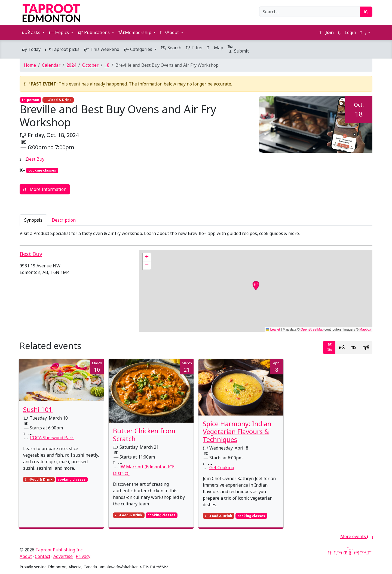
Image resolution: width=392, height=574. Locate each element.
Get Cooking (222, 468)
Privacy (83, 556)
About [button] (170, 32)
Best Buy (35, 159)
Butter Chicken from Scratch (144, 435)
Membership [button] (135, 32)
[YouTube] (350, 553)
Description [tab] (64, 220)
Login (347, 32)
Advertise (63, 556)
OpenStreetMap (312, 329)
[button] (365, 32)
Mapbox (365, 329)
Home (30, 65)
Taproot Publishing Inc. (59, 550)
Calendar (51, 65)
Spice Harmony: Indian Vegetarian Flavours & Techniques (237, 431)
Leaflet (273, 329)
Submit (238, 49)
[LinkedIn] (344, 553)
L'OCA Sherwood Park (52, 438)
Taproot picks (62, 49)
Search (171, 48)
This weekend (102, 49)
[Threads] (370, 553)
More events (356, 536)
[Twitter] (337, 553)
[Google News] (330, 553)
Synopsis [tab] (33, 220)
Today (31, 49)
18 (107, 65)
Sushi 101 (38, 409)
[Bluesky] (363, 553)
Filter (194, 48)
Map (215, 48)
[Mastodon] (357, 553)
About (26, 556)
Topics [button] (59, 32)
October (90, 65)
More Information (45, 189)
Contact (43, 556)
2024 (71, 65)
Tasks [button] (32, 32)
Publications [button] (94, 32)
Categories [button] (138, 49)
